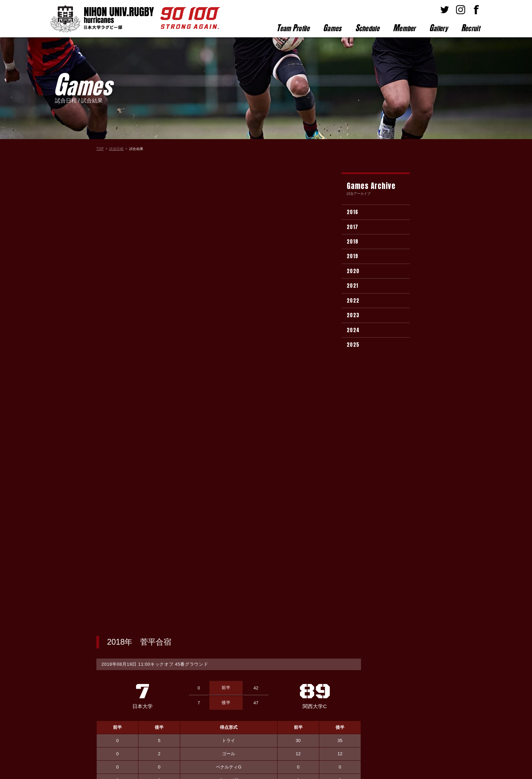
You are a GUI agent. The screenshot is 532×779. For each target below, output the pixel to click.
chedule (367, 28)
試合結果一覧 (229, 610)
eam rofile (293, 28)
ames (332, 28)
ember (404, 28)
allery (438, 28)
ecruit (470, 28)
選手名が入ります (279, 376)
